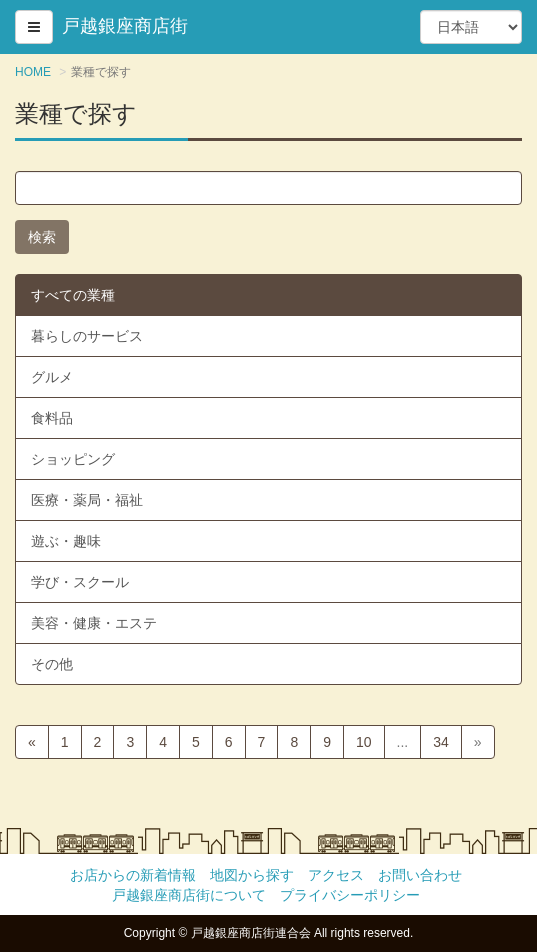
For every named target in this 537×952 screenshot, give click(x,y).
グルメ (52, 377)
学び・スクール (80, 582)
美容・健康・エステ (94, 623)
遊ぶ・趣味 (66, 541)
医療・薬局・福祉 (87, 500)
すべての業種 (73, 295)
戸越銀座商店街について (189, 895)
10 (364, 742)
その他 (52, 664)
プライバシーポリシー (350, 895)
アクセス (336, 875)
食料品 (52, 418)
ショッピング (73, 459)
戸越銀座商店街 (125, 26)
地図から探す (252, 875)
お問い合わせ (420, 875)
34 (441, 742)
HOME (33, 72)
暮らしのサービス (87, 336)
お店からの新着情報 (133, 875)
